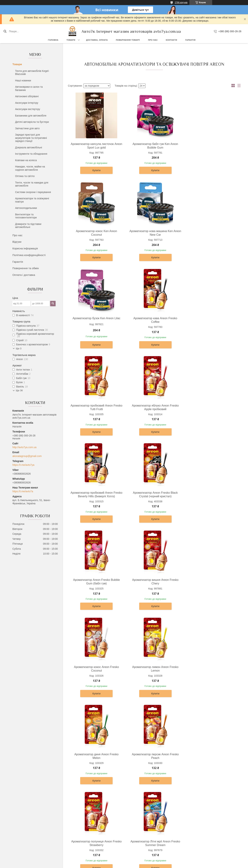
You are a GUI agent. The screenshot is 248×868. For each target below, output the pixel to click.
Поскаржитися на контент (138, 865)
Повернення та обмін (26, 268)
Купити (96, 170)
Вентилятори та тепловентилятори (26, 216)
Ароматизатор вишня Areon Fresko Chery (211, 407)
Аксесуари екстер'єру (28, 109)
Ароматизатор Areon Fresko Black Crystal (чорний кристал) (96, 407)
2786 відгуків (181, 3)
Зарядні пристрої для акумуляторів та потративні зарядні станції (31, 138)
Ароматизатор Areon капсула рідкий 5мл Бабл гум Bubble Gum (211, 669)
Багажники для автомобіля (31, 116)
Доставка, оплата (97, 40)
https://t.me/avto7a (23, 491)
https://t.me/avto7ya (23, 465)
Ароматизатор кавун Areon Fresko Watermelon (153, 669)
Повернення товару (128, 40)
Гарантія (190, 40)
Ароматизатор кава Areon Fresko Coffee (211, 233)
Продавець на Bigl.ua (124, 861)
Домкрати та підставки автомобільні (28, 226)
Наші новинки (23, 80)
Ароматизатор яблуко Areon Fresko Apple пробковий (153, 320)
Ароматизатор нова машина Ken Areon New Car (96, 233)
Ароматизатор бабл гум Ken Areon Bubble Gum (153, 146)
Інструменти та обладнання (31, 154)
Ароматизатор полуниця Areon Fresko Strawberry (153, 582)
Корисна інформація (25, 248)
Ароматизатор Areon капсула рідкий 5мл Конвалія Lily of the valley (211, 756)
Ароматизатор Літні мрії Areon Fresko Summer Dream (211, 582)
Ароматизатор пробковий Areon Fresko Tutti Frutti (96, 320)
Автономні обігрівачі (27, 96)
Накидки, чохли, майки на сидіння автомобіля (30, 168)
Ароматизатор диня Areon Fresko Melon (211, 494)
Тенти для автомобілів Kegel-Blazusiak (32, 73)
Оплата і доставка (24, 275)
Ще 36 (19, 390)
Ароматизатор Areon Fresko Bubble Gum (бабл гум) (153, 407)
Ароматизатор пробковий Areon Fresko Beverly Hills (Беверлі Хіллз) (211, 320)
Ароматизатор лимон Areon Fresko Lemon (153, 494)
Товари (71, 40)
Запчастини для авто (27, 128)
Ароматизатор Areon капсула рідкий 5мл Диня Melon (153, 756)
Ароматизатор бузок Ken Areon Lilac (153, 231)
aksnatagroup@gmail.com (27, 456)
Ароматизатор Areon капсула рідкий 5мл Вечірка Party (96, 756)
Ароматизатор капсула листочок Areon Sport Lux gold (96, 146)
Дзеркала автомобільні (29, 147)
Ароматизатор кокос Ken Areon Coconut (211, 146)
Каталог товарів (136, 835)
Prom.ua (141, 858)
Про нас (153, 40)
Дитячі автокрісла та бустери (32, 122)
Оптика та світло (25, 176)
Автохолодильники (26, 208)
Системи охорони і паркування (33, 192)
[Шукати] (5, 31)
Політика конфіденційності (29, 255)
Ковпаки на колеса (26, 160)
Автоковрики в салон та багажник (29, 88)
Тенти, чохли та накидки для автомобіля (32, 184)
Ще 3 (19, 348)
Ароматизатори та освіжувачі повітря (32, 200)
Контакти (171, 40)
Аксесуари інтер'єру (27, 103)
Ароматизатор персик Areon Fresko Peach (96, 582)
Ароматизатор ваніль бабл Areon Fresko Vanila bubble (96, 669)
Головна (53, 40)
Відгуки (17, 242)
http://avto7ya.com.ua (24, 447)
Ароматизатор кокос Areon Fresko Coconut (96, 494)
